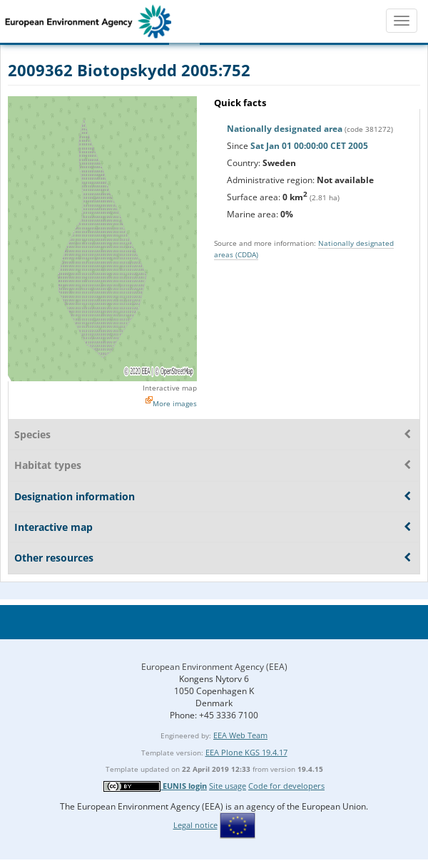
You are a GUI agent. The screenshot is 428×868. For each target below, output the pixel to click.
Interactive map (170, 388)
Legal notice (195, 825)
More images (175, 403)
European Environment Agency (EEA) (214, 667)
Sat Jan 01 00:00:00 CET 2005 (309, 146)
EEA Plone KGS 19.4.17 (246, 752)
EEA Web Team (240, 735)
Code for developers (286, 786)
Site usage (228, 786)
